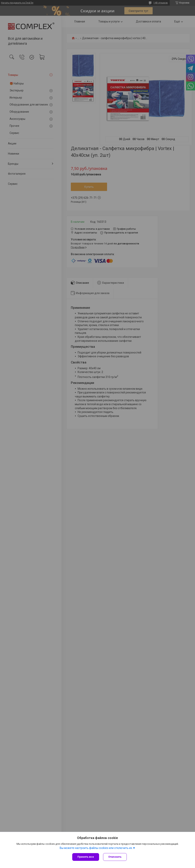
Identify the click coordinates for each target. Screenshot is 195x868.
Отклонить (115, 857)
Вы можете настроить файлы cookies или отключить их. (96, 848)
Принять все (86, 857)
